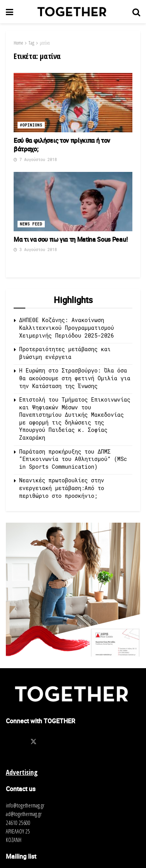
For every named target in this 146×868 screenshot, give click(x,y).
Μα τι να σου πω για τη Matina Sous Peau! (70, 239)
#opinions (31, 125)
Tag (31, 43)
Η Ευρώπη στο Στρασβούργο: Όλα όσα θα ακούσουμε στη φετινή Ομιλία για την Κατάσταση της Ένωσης (75, 378)
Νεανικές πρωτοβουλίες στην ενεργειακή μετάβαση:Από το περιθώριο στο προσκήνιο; (62, 488)
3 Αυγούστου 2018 (35, 250)
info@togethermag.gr (25, 805)
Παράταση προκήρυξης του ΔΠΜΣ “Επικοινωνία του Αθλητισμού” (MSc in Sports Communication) (73, 459)
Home (18, 43)
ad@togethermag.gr (24, 814)
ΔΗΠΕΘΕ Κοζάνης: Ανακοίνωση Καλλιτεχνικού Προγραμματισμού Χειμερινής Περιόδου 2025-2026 (68, 327)
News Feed (31, 224)
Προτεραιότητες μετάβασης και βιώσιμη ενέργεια (65, 353)
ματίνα (45, 43)
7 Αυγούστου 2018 (35, 160)
